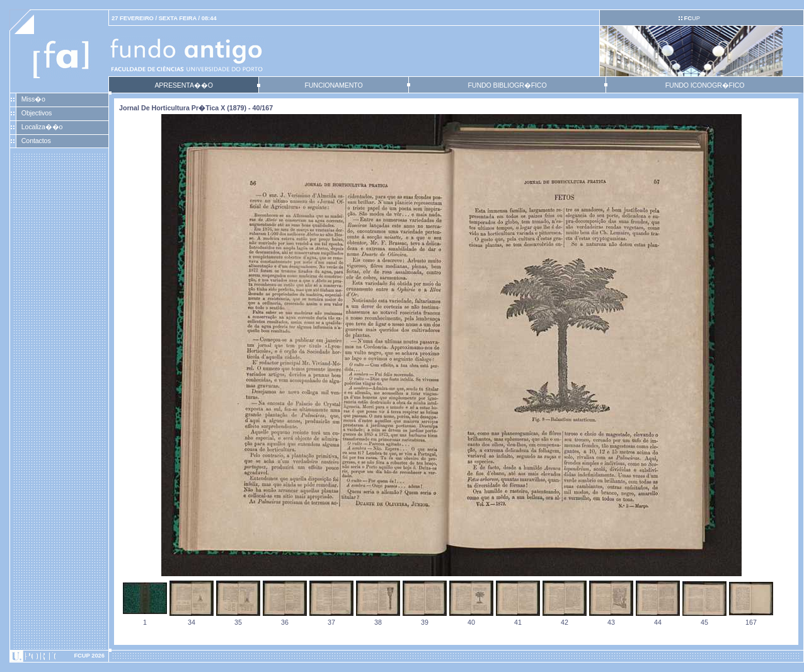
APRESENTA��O (183, 85)
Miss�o (33, 99)
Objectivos (37, 113)
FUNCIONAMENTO (333, 85)
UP (692, 18)
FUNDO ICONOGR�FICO (705, 85)
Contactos (36, 141)
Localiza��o (42, 127)
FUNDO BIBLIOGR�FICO (507, 85)
